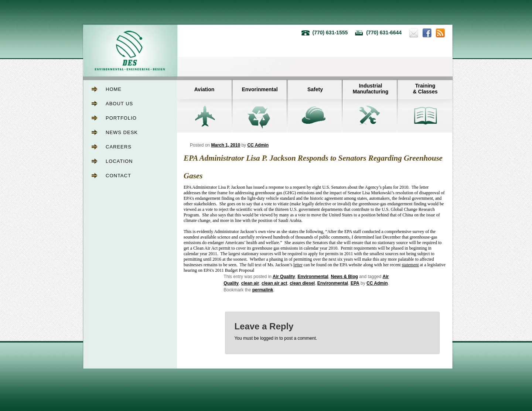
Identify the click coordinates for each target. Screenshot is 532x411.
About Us (119, 104)
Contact (118, 176)
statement (410, 265)
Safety (315, 89)
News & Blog (344, 277)
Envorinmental (260, 89)
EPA (355, 283)
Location (119, 161)
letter (298, 265)
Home (114, 89)
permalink (263, 290)
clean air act (274, 283)
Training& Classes (425, 89)
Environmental (313, 277)
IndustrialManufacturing (371, 89)
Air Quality (284, 277)
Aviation (204, 89)
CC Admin (258, 145)
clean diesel (302, 283)
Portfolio (121, 118)
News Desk (122, 132)
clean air (250, 283)
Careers (119, 147)
